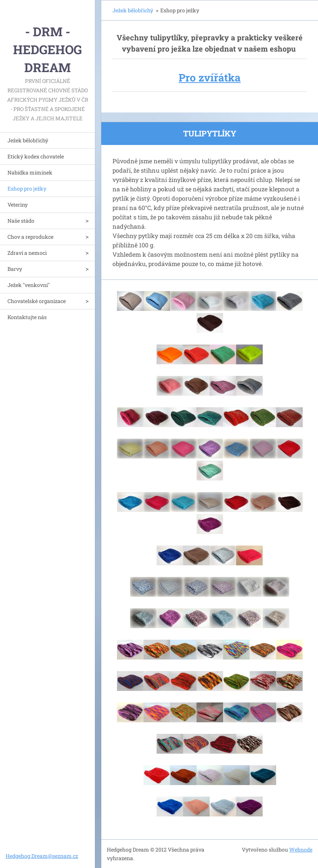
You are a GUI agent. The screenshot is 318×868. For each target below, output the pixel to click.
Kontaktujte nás (27, 317)
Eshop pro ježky (27, 189)
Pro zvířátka (210, 78)
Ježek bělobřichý (28, 140)
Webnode (301, 850)
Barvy (15, 269)
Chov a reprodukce (30, 237)
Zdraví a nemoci (27, 253)
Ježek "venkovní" (29, 285)
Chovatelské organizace (37, 301)
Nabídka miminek (30, 172)
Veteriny (18, 205)
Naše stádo (21, 221)
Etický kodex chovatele (36, 156)
